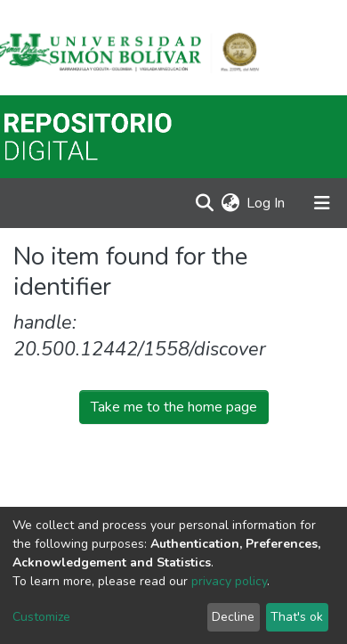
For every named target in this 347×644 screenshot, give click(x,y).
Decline (233, 617)
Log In (266, 203)
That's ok (297, 617)
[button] (230, 203)
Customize (41, 617)
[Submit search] (204, 203)
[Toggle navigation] (322, 203)
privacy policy (229, 581)
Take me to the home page (174, 407)
